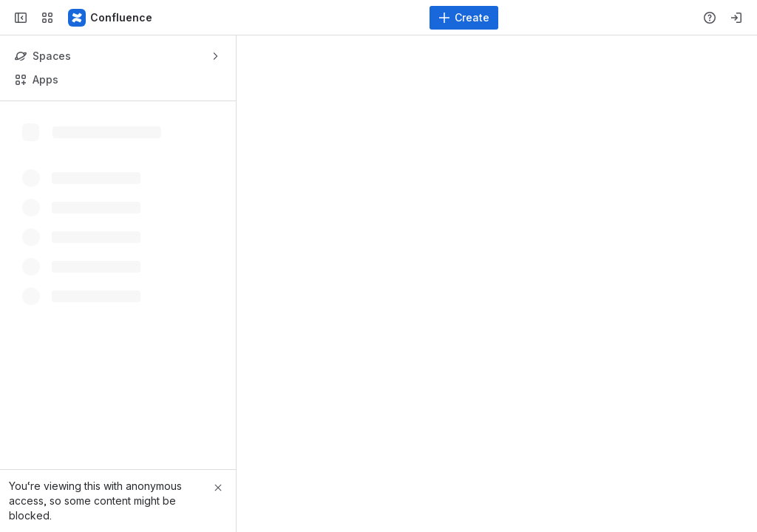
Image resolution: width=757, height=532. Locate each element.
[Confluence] (111, 18)
